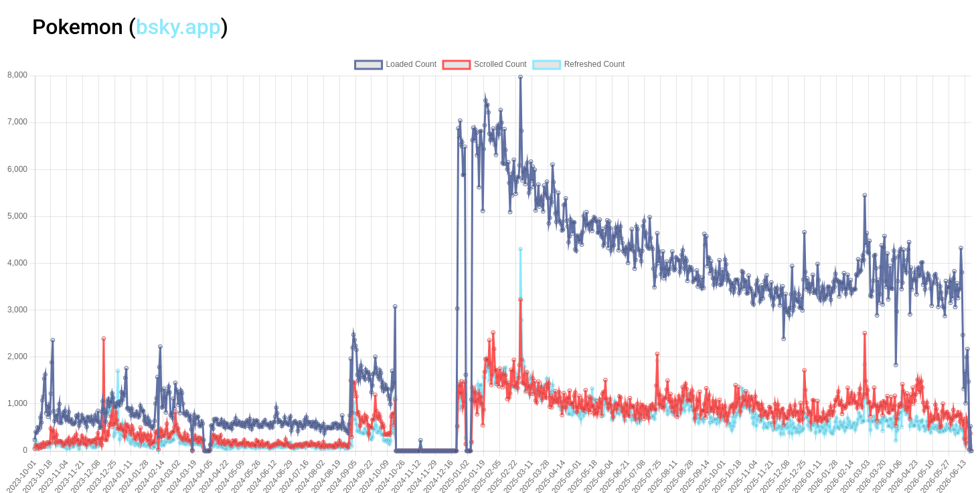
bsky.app (178, 27)
